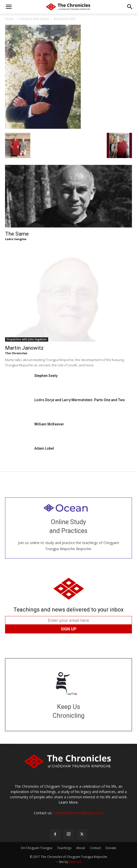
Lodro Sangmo (16, 239)
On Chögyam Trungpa (36, 848)
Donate (111, 848)
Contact (95, 848)
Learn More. (68, 802)
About (81, 848)
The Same (17, 234)
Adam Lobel (44, 448)
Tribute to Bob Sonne (34, 19)
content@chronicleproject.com (78, 813)
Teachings (64, 848)
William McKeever (49, 424)
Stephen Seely (46, 376)
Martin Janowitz (24, 348)
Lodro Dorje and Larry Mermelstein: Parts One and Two (80, 400)
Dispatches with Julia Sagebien (27, 339)
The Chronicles (16, 353)
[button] (9, 7)
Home (9, 19)
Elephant (75, 862)
